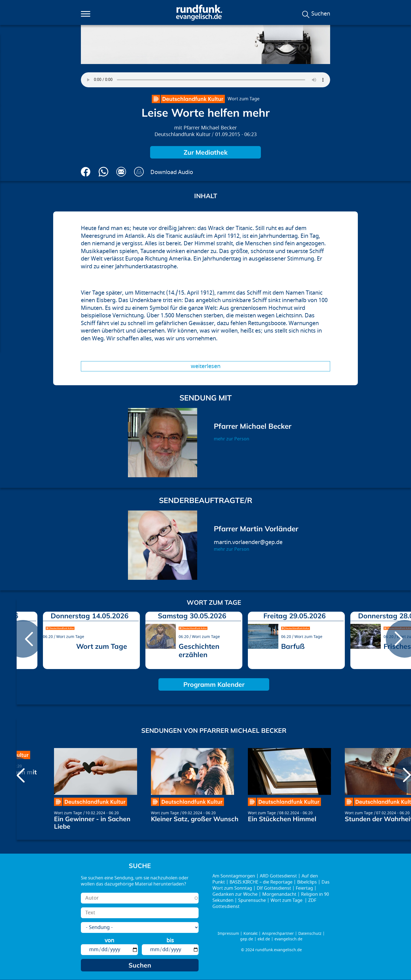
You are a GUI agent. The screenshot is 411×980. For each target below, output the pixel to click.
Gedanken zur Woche (235, 894)
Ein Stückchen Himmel (282, 819)
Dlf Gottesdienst (274, 888)
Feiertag (304, 888)
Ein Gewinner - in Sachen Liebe (92, 823)
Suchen (321, 14)
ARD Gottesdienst (278, 876)
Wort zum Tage (244, 99)
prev (23, 639)
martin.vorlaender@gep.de (248, 542)
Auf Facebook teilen (86, 172)
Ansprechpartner (278, 934)
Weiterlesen (206, 366)
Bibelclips (307, 882)
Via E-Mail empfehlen (121, 172)
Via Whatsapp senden (103, 172)
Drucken (139, 172)
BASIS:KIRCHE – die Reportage (261, 882)
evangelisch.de (288, 939)
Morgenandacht (279, 894)
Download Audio (172, 172)
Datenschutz (310, 934)
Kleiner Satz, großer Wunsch (195, 819)
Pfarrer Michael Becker (210, 128)
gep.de (247, 939)
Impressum (228, 934)
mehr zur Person (232, 439)
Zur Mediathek (206, 152)
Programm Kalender (214, 684)
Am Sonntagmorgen (234, 876)
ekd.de (264, 939)
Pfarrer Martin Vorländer (256, 529)
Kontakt (251, 934)
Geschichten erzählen (199, 650)
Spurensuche (252, 900)
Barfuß (293, 646)
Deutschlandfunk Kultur (183, 135)
